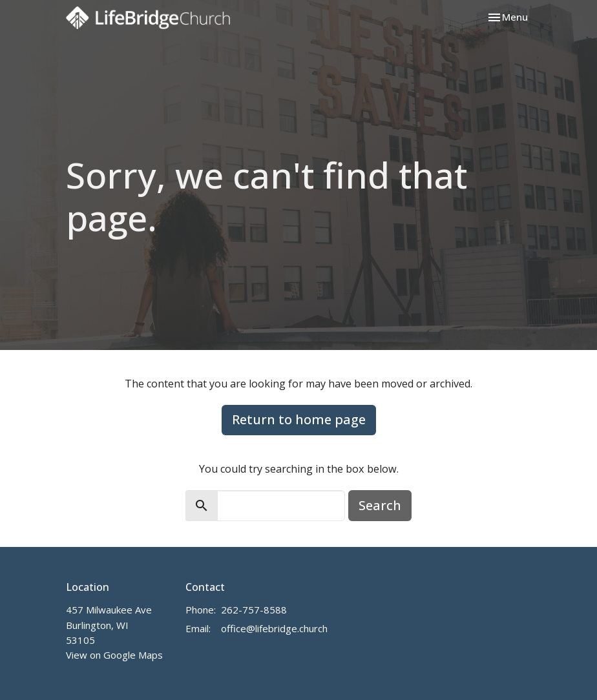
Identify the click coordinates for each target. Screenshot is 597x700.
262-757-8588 (254, 610)
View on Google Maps (114, 655)
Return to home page (299, 419)
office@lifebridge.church (274, 628)
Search (380, 505)
